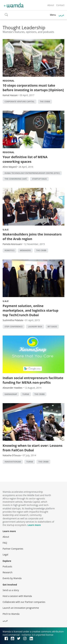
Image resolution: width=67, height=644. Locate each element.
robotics (9, 250)
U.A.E (6, 230)
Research (8, 572)
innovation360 (13, 462)
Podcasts (7, 566)
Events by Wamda (12, 578)
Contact (60, 5)
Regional (8, 81)
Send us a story (11, 590)
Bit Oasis (52, 327)
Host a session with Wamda (17, 596)
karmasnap (11, 394)
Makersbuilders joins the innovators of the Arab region (32, 237)
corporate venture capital (20, 102)
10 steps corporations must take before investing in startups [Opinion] (33, 88)
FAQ (5, 543)
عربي (61, 15)
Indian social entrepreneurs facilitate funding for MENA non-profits (33, 380)
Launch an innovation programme (21, 608)
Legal (5, 555)
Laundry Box (35, 327)
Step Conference (14, 327)
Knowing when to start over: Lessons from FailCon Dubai (33, 448)
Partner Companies (13, 549)
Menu (53, 15)
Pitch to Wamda (11, 614)
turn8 (26, 394)
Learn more (34, 525)
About (51, 5)
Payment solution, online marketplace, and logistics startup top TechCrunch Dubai (30, 310)
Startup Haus (39, 179)
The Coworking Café (16, 179)
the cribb (45, 102)
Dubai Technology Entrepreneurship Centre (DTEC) (32, 173)
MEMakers (25, 250)
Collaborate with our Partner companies (24, 602)
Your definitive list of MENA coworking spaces (25, 159)
